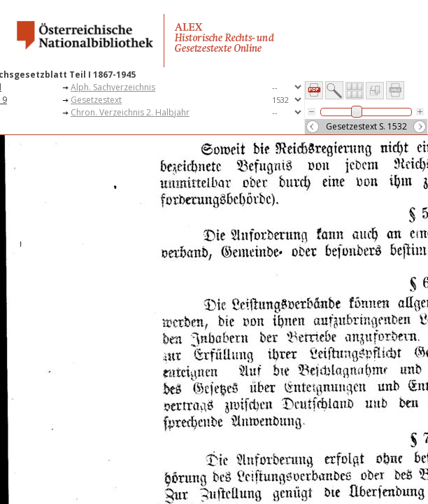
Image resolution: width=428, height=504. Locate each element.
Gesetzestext (96, 100)
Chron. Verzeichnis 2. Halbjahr (130, 112)
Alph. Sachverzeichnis (113, 87)
